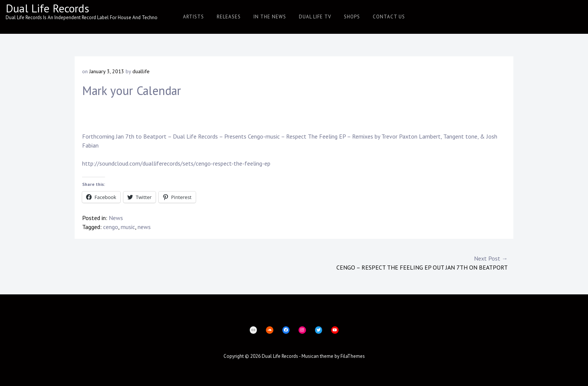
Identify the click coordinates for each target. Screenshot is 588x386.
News (116, 218)
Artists (193, 17)
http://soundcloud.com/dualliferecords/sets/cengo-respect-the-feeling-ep (176, 163)
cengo (111, 227)
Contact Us (389, 17)
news (144, 227)
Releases (229, 17)
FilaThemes (353, 356)
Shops (352, 17)
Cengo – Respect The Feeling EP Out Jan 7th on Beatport (401, 262)
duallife (141, 71)
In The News (270, 17)
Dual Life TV (315, 17)
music (128, 227)
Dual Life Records (47, 8)
